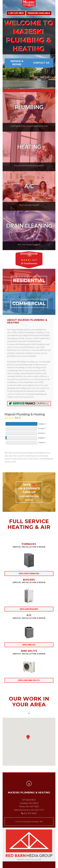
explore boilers (29, 609)
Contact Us (41, 63)
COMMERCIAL (29, 303)
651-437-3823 (16, 13)
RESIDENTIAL (29, 280)
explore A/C (29, 645)
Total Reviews (29, 263)
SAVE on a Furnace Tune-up (29, 492)
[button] (28, 740)
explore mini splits (29, 680)
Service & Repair (17, 63)
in (29, 821)
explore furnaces (29, 574)
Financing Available (39, 13)
